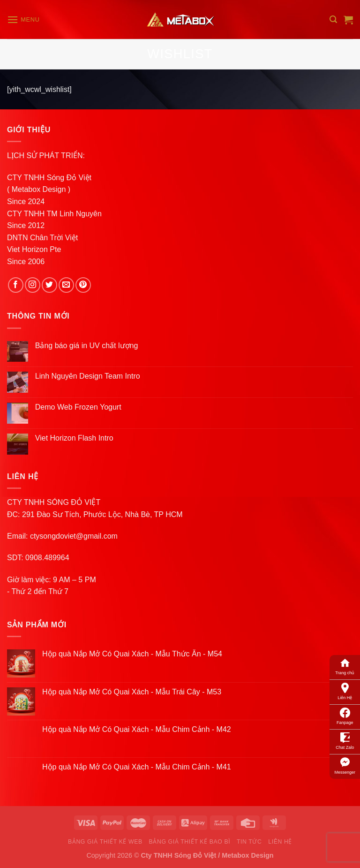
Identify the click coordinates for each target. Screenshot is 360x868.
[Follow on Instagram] (33, 285)
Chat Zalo (345, 740)
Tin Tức (249, 842)
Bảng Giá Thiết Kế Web (105, 842)
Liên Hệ (345, 691)
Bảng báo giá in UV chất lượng (88, 346)
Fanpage (345, 716)
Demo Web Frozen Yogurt (78, 407)
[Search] (333, 19)
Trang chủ (345, 666)
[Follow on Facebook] (16, 285)
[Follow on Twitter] (49, 285)
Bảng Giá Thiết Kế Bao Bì (190, 842)
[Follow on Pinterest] (83, 285)
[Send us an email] (66, 285)
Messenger (345, 765)
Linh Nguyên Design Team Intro (88, 376)
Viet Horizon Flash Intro (74, 438)
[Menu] (23, 19)
